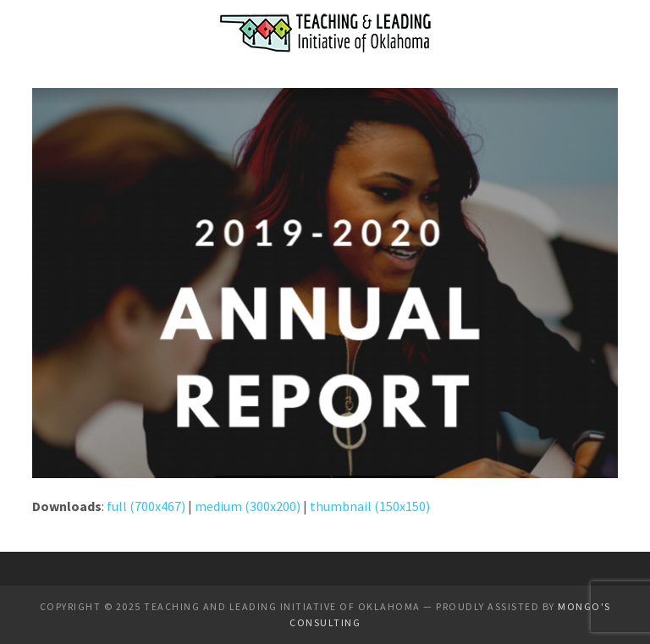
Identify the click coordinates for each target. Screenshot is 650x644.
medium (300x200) (248, 506)
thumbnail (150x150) (370, 506)
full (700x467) (146, 506)
